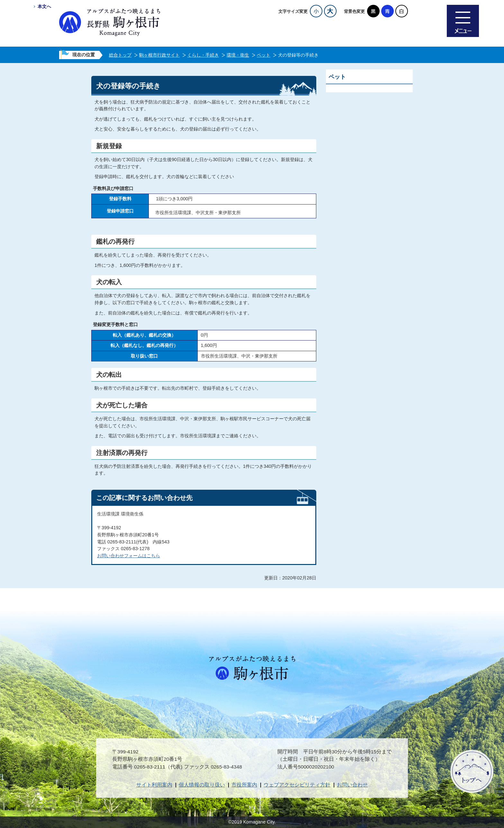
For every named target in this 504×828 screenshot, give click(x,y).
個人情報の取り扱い (202, 785)
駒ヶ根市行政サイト (159, 55)
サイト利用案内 (154, 785)
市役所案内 (244, 785)
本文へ (44, 6)
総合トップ (120, 55)
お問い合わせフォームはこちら (129, 556)
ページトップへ (472, 771)
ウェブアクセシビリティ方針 (297, 785)
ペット (264, 55)
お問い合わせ (352, 785)
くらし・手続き (203, 55)
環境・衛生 (238, 55)
